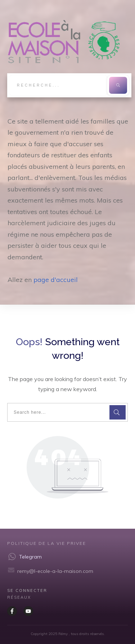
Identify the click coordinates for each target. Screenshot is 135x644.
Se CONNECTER (27, 590)
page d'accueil (56, 280)
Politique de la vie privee (47, 543)
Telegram (30, 557)
